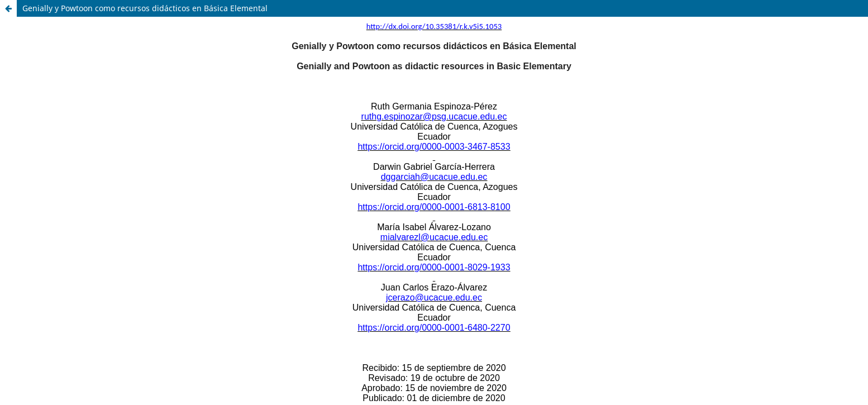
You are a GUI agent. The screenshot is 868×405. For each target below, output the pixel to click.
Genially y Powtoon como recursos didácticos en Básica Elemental (145, 8)
